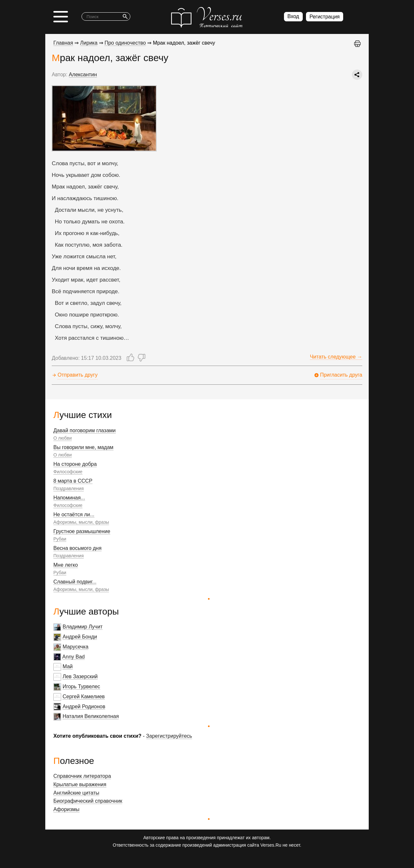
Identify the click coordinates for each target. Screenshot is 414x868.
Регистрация (325, 17)
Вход (293, 16)
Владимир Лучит (82, 627)
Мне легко (66, 565)
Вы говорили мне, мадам (83, 447)
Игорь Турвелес (81, 686)
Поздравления (69, 488)
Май (67, 666)
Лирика (89, 43)
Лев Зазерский (80, 676)
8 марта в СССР (73, 481)
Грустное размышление (82, 531)
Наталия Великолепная (91, 716)
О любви (63, 438)
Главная (63, 43)
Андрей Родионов (84, 707)
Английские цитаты (76, 793)
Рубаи (60, 539)
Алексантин (83, 75)
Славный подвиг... (75, 582)
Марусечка (75, 647)
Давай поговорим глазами (85, 430)
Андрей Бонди (80, 637)
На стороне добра (75, 464)
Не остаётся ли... (74, 514)
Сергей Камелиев (83, 697)
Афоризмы (66, 809)
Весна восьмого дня (77, 548)
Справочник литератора (82, 776)
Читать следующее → (336, 357)
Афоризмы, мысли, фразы (81, 522)
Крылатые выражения (80, 784)
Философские (68, 472)
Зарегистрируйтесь (169, 736)
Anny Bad (74, 657)
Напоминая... (69, 498)
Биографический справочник (88, 801)
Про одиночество (125, 43)
